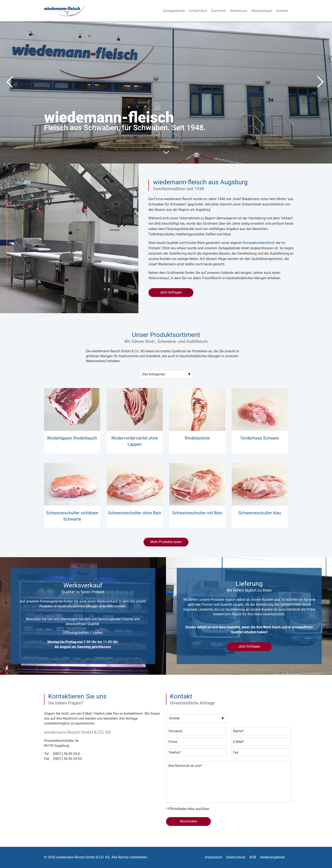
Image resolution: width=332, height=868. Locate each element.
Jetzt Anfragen (171, 292)
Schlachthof (198, 11)
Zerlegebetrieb (174, 11)
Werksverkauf (262, 11)
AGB (253, 857)
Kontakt (282, 11)
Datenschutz (236, 857)
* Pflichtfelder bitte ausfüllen (188, 809)
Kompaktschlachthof (258, 243)
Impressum (214, 857)
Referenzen (239, 11)
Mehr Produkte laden (166, 542)
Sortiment (219, 11)
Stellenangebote (272, 857)
